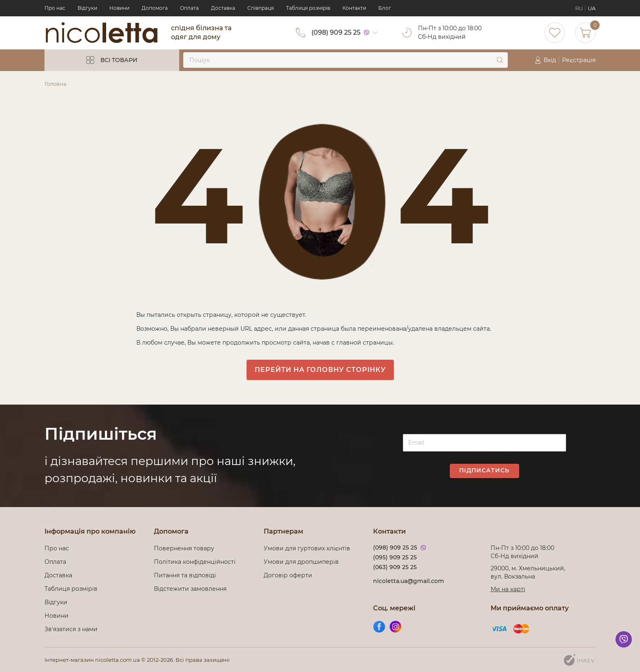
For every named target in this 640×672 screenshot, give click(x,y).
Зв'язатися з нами (71, 629)
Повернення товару (184, 548)
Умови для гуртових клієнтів (307, 548)
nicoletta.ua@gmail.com (409, 581)
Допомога (155, 8)
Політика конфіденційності (196, 562)
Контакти (354, 8)
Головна (56, 84)
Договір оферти (288, 575)
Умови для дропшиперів (301, 562)
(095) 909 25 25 (395, 557)
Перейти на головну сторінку (320, 370)
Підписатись (484, 470)
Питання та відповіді (185, 575)
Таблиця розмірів (308, 8)
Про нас (55, 8)
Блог (385, 8)
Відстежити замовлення (190, 589)
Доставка (223, 8)
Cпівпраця (261, 8)
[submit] (500, 60)
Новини (119, 8)
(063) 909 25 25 (395, 567)
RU (579, 8)
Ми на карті (508, 589)
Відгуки (87, 8)
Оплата (189, 8)
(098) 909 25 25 (336, 32)
